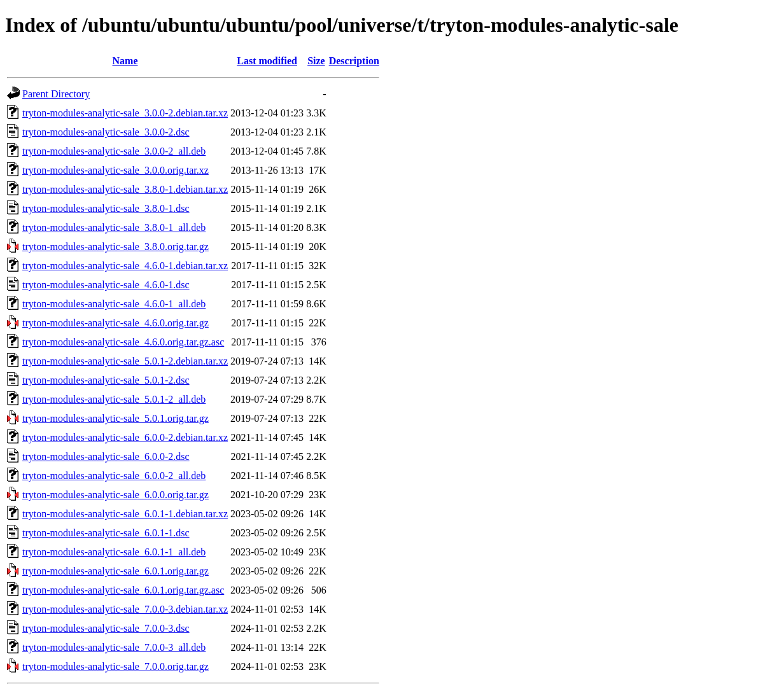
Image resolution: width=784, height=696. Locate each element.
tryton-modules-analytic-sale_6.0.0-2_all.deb (114, 476)
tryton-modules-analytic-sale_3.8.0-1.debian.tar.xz (125, 189)
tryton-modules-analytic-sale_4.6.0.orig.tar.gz (115, 323)
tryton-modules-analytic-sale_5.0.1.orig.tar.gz (115, 418)
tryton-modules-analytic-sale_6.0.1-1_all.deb (114, 552)
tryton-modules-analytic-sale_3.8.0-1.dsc (106, 208)
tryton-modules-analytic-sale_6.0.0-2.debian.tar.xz (125, 437)
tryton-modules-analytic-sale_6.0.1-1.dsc (106, 533)
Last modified (267, 61)
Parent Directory (56, 94)
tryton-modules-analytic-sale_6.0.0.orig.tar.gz (115, 495)
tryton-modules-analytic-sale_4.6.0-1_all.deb (114, 304)
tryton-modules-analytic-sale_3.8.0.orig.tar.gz (115, 247)
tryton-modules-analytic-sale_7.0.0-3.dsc (106, 628)
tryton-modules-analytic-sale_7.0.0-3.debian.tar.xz (125, 609)
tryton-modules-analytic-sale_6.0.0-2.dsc (106, 456)
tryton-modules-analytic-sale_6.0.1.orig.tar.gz (115, 571)
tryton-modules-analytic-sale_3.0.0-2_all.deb (114, 151)
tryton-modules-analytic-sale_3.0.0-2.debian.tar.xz (125, 113)
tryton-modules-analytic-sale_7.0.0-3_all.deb (114, 647)
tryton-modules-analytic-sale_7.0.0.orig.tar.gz (115, 666)
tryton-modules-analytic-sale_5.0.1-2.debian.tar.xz (125, 361)
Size (316, 61)
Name (125, 61)
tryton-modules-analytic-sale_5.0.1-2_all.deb (114, 399)
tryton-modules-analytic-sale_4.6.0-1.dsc (106, 285)
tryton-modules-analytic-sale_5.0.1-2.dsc (106, 380)
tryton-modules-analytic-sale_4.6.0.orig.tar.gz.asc (123, 342)
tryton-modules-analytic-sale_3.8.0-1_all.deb (114, 227)
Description (354, 61)
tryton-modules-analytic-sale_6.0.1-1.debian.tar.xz (125, 514)
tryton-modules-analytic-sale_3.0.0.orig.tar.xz (115, 170)
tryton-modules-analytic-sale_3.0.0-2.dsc (106, 132)
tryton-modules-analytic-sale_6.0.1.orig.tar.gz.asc (123, 590)
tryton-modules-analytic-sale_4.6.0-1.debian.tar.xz (125, 266)
